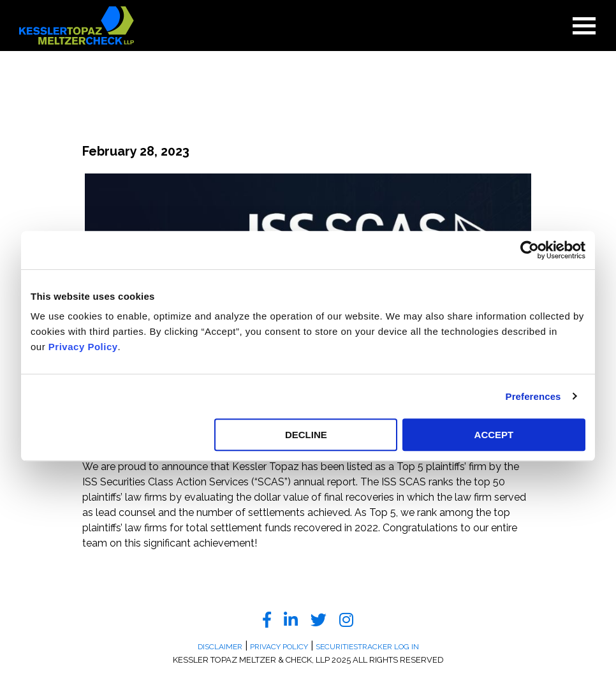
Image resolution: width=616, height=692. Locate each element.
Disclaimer (220, 647)
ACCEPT (494, 435)
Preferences (533, 396)
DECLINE (306, 435)
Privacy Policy (83, 347)
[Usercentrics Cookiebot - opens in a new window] (530, 250)
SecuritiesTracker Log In (367, 647)
